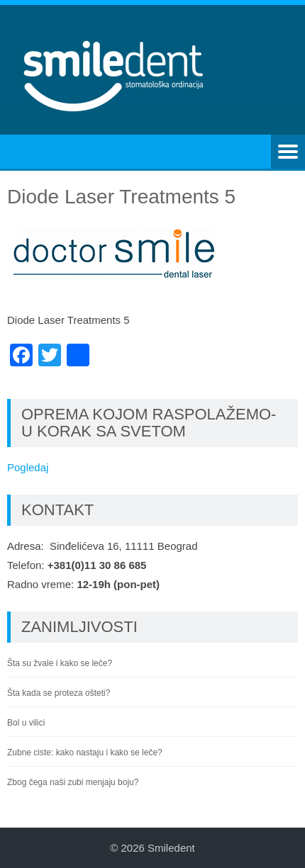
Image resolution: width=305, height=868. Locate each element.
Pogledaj (28, 467)
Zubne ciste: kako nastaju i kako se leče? (85, 753)
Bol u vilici (26, 723)
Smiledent (171, 848)
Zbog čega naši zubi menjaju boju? (73, 782)
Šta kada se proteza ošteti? (59, 693)
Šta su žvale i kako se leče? (60, 663)
